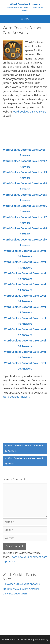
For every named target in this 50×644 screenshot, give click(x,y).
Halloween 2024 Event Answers (21, 584)
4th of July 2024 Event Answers (21, 589)
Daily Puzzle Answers (15, 594)
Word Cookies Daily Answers (29, 112)
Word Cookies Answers (25, 4)
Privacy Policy (41, 640)
